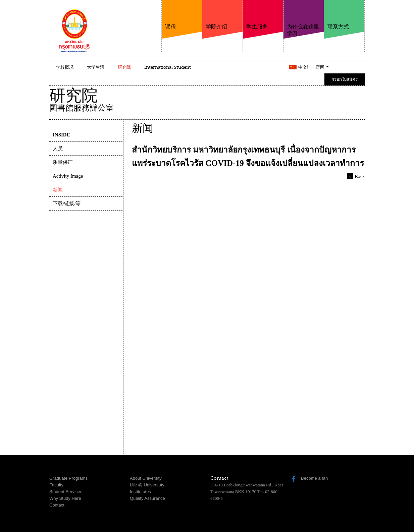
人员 (58, 149)
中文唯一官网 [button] (314, 67)
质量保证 (63, 162)
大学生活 (96, 67)
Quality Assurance (147, 498)
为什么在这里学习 (304, 18)
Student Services (66, 492)
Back (360, 176)
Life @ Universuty (147, 485)
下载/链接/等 (67, 203)
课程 (182, 15)
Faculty (56, 485)
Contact (57, 505)
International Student (168, 67)
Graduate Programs (68, 478)
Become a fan (314, 478)
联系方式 (344, 15)
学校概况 (65, 67)
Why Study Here (65, 498)
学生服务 (263, 15)
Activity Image (68, 176)
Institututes (140, 492)
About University (146, 478)
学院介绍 (222, 15)
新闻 (58, 190)
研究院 (124, 67)
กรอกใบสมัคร (345, 79)
